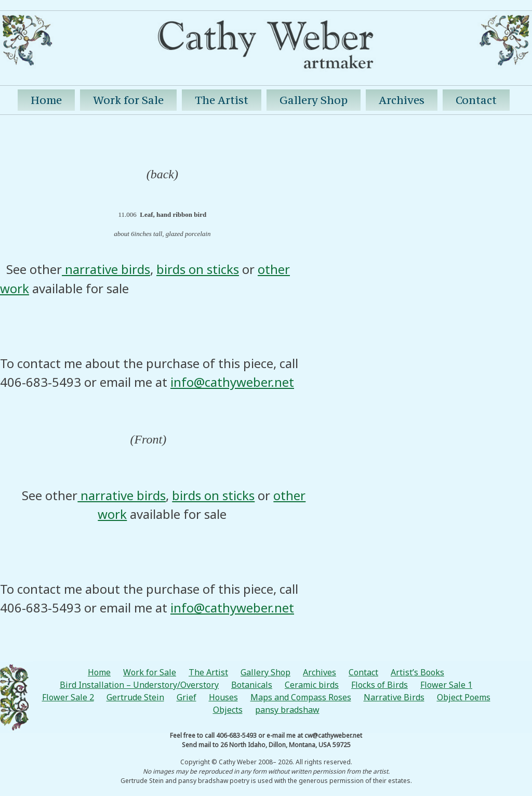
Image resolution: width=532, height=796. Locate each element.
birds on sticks (198, 269)
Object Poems (464, 697)
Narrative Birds (394, 697)
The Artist (222, 100)
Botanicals (252, 685)
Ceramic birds (312, 685)
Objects (228, 710)
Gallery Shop (314, 100)
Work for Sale (128, 100)
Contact (476, 100)
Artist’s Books (417, 672)
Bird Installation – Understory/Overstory (139, 685)
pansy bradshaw (287, 710)
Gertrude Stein (135, 697)
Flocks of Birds (380, 685)
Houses (223, 697)
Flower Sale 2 (68, 697)
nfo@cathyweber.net (234, 382)
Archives (402, 100)
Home (46, 100)
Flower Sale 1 (446, 685)
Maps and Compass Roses (301, 697)
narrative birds (106, 269)
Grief (187, 697)
